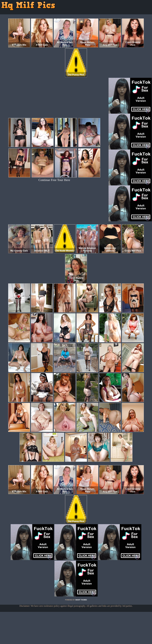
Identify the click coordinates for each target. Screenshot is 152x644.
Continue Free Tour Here (54, 180)
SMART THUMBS (81, 600)
